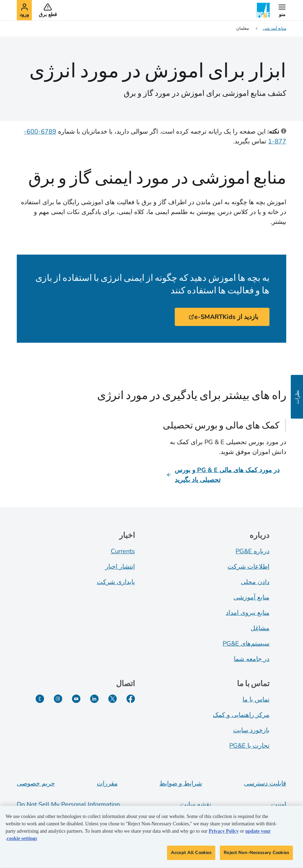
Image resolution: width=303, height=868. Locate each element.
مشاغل (260, 628)
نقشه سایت (196, 804)
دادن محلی (255, 582)
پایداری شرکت (116, 582)
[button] (282, 10)
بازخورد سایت (251, 730)
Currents (123, 551)
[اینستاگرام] (58, 699)
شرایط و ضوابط (181, 783)
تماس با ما (256, 699)
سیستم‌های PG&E (246, 643)
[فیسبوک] (131, 699)
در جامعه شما (252, 659)
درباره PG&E (253, 551)
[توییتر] (113, 699)
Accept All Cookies (191, 855)
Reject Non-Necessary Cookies (256, 855)
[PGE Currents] (40, 699)
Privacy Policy (224, 833)
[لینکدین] (94, 699)
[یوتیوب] (76, 699)
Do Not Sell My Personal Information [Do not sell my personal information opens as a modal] (68, 804)
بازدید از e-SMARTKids (223, 317)
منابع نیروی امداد (248, 613)
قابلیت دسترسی (265, 783)
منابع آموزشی (251, 597)
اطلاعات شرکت (248, 567)
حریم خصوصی (36, 783)
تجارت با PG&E (249, 746)
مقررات (107, 783)
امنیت (279, 804)
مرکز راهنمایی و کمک (241, 715)
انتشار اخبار (120, 567)
